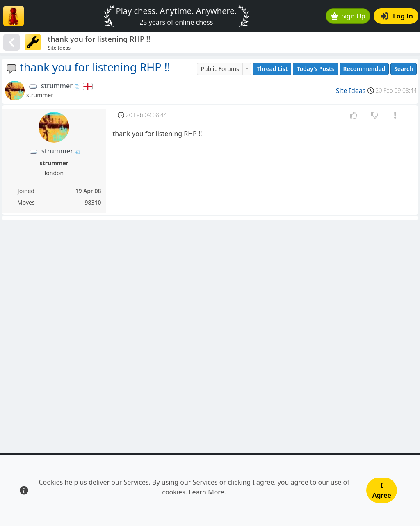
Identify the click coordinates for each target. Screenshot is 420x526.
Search (404, 69)
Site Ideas (351, 91)
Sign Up (348, 16)
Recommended (364, 69)
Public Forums (220, 69)
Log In (397, 16)
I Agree (382, 490)
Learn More (207, 492)
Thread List (272, 69)
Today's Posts (315, 69)
